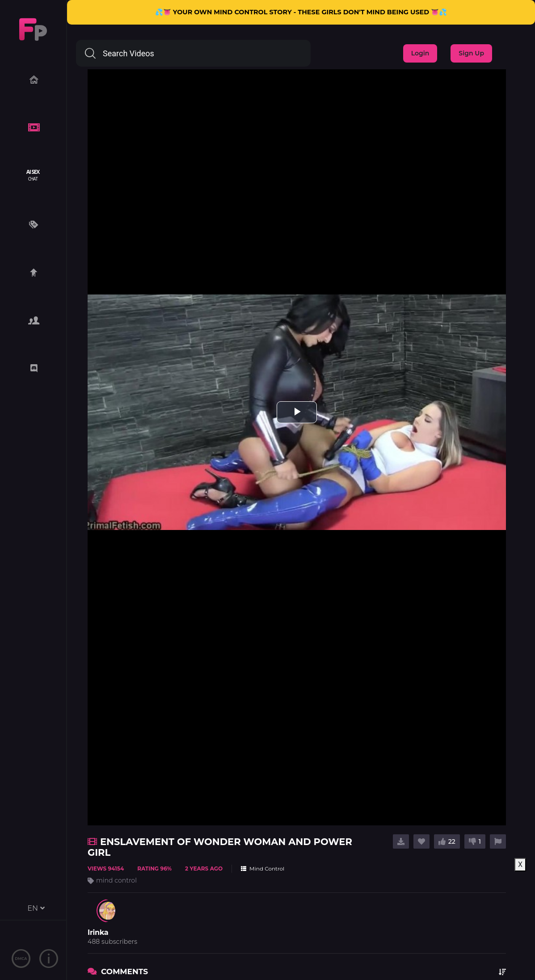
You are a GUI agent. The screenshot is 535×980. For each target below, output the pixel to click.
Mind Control (263, 869)
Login (420, 53)
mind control (116, 880)
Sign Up (471, 53)
